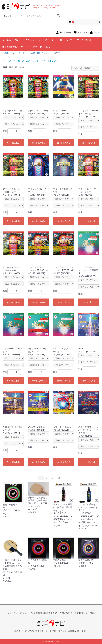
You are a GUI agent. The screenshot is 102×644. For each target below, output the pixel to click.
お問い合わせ (66, 613)
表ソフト (54, 61)
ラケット (30, 40)
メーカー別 (56, 40)
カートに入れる (13, 143)
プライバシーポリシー (18, 613)
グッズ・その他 (84, 40)
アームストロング (30, 61)
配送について (81, 613)
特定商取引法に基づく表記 (44, 613)
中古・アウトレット (43, 47)
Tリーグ (25, 47)
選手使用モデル (10, 47)
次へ (60, 478)
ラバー (18, 40)
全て (5, 61)
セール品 (6, 40)
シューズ (42, 40)
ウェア (69, 40)
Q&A (92, 613)
